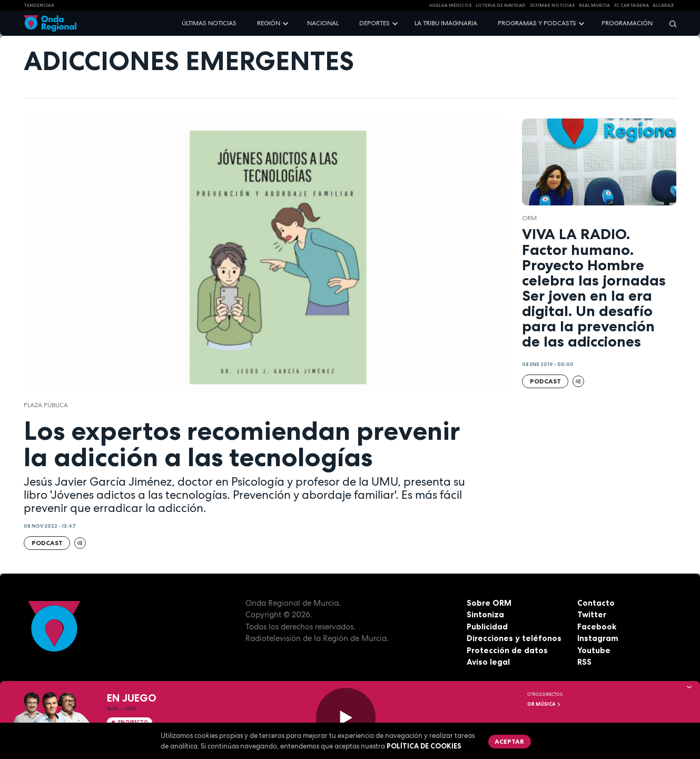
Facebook (597, 627)
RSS (584, 662)
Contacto (596, 603)
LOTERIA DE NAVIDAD (501, 5)
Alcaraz (663, 5)
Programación (627, 23)
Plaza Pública (46, 405)
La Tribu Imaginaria (446, 23)
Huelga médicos (451, 5)
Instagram (598, 638)
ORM (529, 218)
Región (269, 23)
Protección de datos (507, 650)
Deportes (374, 23)
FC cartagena (632, 5)
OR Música (544, 704)
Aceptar (509, 741)
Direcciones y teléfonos (514, 638)
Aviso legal (488, 662)
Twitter (592, 614)
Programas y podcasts (537, 23)
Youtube (594, 650)
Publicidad (487, 627)
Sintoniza (485, 614)
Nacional (323, 23)
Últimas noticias (209, 23)
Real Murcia (594, 5)
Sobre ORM (489, 603)
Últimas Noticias (553, 5)
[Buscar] (669, 23)
